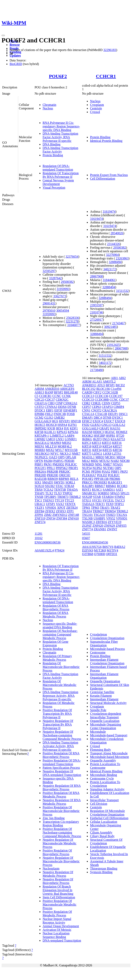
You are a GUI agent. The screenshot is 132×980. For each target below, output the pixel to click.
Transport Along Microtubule (109, 753)
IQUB (51, 428)
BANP (49, 392)
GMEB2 (59, 418)
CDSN (106, 403)
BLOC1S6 (103, 389)
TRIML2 (75, 497)
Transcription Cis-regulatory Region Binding (61, 823)
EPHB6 (39, 414)
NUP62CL (41, 457)
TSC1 (38, 500)
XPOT (61, 508)
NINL (99, 464)
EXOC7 (109, 421)
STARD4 (108, 497)
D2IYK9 (88, 550)
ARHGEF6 (67, 389)
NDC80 (125, 461)
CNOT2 (96, 410)
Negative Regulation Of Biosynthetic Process (58, 881)
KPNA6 (73, 432)
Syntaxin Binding (101, 872)
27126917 (96, 320)
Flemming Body (100, 750)
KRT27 (117, 446)
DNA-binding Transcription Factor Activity (60, 150)
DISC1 (123, 414)
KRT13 (96, 443)
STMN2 (120, 497)
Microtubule (98, 732)
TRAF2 (115, 508)
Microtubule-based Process (107, 649)
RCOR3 (122, 486)
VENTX (70, 504)
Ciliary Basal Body (102, 836)
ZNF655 (121, 526)
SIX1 (38, 482)
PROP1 (73, 468)
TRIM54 (110, 511)
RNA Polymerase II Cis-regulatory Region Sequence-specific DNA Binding (61, 126)
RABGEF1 (115, 482)
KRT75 (87, 454)
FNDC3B (60, 414)
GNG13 (106, 425)
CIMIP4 (119, 407)
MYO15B (71, 450)
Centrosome (98, 652)
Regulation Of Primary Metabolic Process (57, 658)
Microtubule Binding (103, 775)
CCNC (57, 396)
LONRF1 (71, 439)
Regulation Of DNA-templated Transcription (58, 168)
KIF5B (39, 432)
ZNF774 (87, 529)
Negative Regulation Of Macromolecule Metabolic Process (59, 843)
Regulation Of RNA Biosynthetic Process (56, 607)
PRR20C (65, 472)
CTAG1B (101, 414)
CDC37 (50, 400)
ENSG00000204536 (95, 542)
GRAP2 (104, 428)
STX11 (87, 500)
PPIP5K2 (62, 468)
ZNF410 (73, 518)
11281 (38, 534)
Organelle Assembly (103, 760)
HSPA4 (62, 425)
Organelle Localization (105, 721)
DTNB (72, 407)
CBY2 (97, 392)
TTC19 (59, 500)
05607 (86, 538)
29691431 (49, 303)
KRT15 (107, 443)
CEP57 (86, 407)
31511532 (122, 291)
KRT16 (117, 443)
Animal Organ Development (61, 926)
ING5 (106, 439)
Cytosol (95, 112)
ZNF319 (40, 518)
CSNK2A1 (70, 403)
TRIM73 (63, 497)
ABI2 (122, 378)
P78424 (59, 550)
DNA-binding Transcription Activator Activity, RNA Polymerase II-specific (60, 746)
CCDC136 (102, 396)
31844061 (109, 280)
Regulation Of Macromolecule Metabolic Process (59, 685)
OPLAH (71, 457)
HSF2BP (99, 436)
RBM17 (100, 486)
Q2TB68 (88, 554)
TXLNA (121, 515)
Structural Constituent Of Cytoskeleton (106, 841)
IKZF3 (97, 439)
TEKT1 (100, 504)
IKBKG (87, 439)
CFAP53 (107, 407)
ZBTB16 (101, 522)
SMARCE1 (89, 493)
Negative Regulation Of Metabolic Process (58, 874)
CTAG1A (88, 414)
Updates (15, 56)
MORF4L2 (65, 446)
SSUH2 (50, 486)
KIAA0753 (118, 439)
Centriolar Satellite (102, 692)
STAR (97, 497)
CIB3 (51, 403)
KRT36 (117, 450)
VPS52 (111, 518)
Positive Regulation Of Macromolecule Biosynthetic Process (61, 811)
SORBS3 (103, 493)
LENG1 (97, 454)
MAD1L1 (88, 457)
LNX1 (60, 439)
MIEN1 (39, 446)
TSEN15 (48, 500)
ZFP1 (70, 511)
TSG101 (87, 515)
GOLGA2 (119, 425)
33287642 (55, 278)
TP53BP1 (50, 497)
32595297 (49, 271)
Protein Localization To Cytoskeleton (105, 784)
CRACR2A (109, 410)
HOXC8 (51, 425)
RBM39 (53, 479)
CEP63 (96, 407)
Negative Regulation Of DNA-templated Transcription (62, 773)
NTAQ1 (118, 464)
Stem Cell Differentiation (59, 897)
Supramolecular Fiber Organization (104, 643)
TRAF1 (105, 508)
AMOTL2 (109, 382)
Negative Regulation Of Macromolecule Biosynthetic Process (61, 861)
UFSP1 (50, 504)
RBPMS (64, 479)
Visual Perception (54, 188)
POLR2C (114, 475)
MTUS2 (104, 461)
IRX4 (60, 428)
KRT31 (87, 450)
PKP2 (124, 472)
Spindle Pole (98, 710)
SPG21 (125, 493)
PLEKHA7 (89, 475)
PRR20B (52, 472)
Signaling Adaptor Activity (107, 789)
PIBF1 (39, 464)
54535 (86, 534)
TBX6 (39, 490)
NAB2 (115, 461)
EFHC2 (87, 421)
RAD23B (41, 479)
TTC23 (69, 500)
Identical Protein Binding (106, 141)
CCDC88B (102, 400)
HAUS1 (115, 428)
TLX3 (58, 493)
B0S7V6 (108, 547)
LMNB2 (40, 439)
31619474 (109, 212)
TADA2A (88, 504)
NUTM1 (108, 468)
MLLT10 (51, 446)
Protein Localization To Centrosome (105, 766)
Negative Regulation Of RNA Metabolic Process (62, 802)
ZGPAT (87, 526)
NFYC (55, 454)
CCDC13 (88, 396)
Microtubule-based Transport (109, 735)
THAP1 (40, 493)
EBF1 (50, 410)
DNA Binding (51, 144)
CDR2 (86, 403)
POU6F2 (58, 76)
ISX (66, 428)
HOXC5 (40, 425)
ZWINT (112, 529)
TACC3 (120, 500)
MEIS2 (67, 443)
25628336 (73, 318)
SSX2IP (87, 497)
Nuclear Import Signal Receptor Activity (57, 921)
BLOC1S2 (89, 389)
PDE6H (69, 461)
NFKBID (88, 464)
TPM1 (86, 508)
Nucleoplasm (51, 868)
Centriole (96, 108)
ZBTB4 (39, 511)
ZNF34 (51, 518)
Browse (15, 45)
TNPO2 (67, 493)
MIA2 (86, 461)
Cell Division (99, 804)
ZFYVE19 (115, 522)
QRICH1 (65, 475)
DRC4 (98, 418)
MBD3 (100, 457)
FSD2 (86, 425)
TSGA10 (99, 515)
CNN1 (86, 410)
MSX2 (50, 450)
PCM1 (86, 472)
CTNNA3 (51, 407)
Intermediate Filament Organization (104, 676)
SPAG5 (115, 493)
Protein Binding (53, 155)
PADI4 (48, 461)
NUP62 (97, 468)
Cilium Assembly (101, 832)
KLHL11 (50, 432)
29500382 (67, 282)
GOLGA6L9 (43, 421)
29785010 (49, 311)
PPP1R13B (101, 479)
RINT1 (86, 490)
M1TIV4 (112, 550)
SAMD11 (109, 490)
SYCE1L (108, 500)
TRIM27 (98, 511)
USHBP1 (99, 518)
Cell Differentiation (102, 179)
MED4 (121, 457)
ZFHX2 (50, 511)
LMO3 (51, 439)
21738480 (96, 370)
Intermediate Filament (104, 699)
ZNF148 (73, 515)
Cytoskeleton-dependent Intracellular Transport (106, 715)
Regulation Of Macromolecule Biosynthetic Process (61, 667)
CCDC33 (88, 400)
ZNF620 (98, 526)
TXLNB (87, 518)
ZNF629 (109, 526)
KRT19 (97, 446)
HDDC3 (98, 432)
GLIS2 (49, 418)
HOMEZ (122, 432)
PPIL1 (51, 468)
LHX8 (107, 454)
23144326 (113, 244)
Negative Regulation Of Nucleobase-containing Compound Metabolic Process (62, 735)
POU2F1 (40, 468)
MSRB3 (40, 450)
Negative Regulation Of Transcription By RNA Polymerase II (58, 724)
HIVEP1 (64, 421)
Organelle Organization (105, 681)
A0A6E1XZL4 (44, 550)
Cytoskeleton (98, 634)
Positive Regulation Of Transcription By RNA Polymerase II (57, 714)
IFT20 (120, 436)
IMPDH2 (41, 428)
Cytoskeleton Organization (107, 638)
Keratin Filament (101, 696)
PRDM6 (115, 479)
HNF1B (76, 421)
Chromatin (49, 105)
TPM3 (95, 508)
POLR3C (71, 464)
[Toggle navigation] (3, 35)
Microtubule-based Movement (109, 757)
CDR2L (96, 403)
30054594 (63, 311)
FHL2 (49, 414)
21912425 (113, 345)
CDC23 (39, 400)
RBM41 (111, 486)
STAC (60, 486)
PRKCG (87, 482)
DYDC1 (40, 410)
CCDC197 (116, 396)
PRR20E (53, 475)
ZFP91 (39, 515)
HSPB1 (111, 436)
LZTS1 (117, 454)
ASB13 (39, 392)
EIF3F (58, 410)
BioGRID (16, 64)
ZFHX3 (61, 511)
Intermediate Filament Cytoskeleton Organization (107, 661)
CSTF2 (39, 407)
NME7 (76, 454)
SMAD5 (48, 482)
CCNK (66, 396)
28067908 (96, 276)
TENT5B (60, 490)
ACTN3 (69, 385)
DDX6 (62, 407)
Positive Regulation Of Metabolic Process (57, 913)
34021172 (109, 269)
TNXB (39, 497)
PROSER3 (100, 482)
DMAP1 (87, 418)
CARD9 (87, 392)
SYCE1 (97, 500)
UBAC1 (40, 504)
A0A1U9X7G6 (92, 547)
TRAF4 (87, 511)
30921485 (110, 327)
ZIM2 (48, 515)
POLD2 (102, 475)
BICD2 (120, 385)
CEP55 (116, 403)
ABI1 (115, 378)
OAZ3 (53, 457)
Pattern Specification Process (61, 768)
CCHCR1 (106, 76)
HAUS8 (87, 432)
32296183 (110, 50)
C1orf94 (116, 389)
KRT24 (107, 446)
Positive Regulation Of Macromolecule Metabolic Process (59, 904)
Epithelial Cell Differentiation (109, 818)
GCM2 (39, 418)
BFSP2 (58, 392)
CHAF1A (41, 403)
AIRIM (39, 389)
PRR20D (40, 475)
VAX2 (60, 504)
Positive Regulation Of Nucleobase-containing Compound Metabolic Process (62, 832)
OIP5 (61, 457)
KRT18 (87, 446)
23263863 (122, 258)
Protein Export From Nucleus (109, 175)
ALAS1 (97, 382)
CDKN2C (62, 400)
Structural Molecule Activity (108, 703)
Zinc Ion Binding (54, 818)
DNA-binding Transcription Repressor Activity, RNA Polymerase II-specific (60, 696)
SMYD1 (59, 482)
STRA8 (69, 486)
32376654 (72, 257)
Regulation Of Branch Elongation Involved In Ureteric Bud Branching (58, 890)
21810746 (96, 312)
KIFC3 (86, 443)
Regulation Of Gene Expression (55, 643)
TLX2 (49, 493)
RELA (74, 479)
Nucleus (48, 108)
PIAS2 (106, 472)
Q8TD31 (111, 554)
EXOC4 (98, 421)
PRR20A (40, 472)
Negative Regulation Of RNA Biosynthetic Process (62, 787)
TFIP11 (119, 504)
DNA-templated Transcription (62, 940)
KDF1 (74, 428)
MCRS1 (110, 457)
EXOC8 (120, 421)
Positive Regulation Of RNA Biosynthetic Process (61, 755)
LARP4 (69, 436)
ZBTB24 (72, 508)
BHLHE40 (71, 392)
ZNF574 (40, 522)
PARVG (58, 461)
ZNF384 (62, 518)
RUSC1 (97, 490)
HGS (55, 421)
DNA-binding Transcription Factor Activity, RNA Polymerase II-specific (60, 137)
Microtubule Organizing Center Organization (105, 726)
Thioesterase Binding (104, 868)
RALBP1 (88, 486)
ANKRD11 (89, 385)
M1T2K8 (100, 550)
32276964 (112, 255)
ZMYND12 (60, 515)
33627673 (60, 296)
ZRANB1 (100, 529)
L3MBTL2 (57, 436)
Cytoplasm (97, 105)
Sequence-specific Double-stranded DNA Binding (60, 625)
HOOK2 (87, 436)
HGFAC (110, 432)
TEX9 (109, 504)
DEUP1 (113, 414)
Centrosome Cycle (102, 778)
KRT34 (97, 450)
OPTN (39, 461)
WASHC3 (88, 522)
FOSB (71, 414)
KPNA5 (62, 432)
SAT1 (119, 490)
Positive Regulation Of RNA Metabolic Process (61, 795)
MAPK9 (56, 443)
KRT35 (107, 450)
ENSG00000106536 (48, 542)
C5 (36, 396)
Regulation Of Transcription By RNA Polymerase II (61, 175)
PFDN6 (96, 472)
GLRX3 (95, 425)
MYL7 (60, 450)
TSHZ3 (111, 515)
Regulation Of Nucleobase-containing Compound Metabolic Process (60, 634)
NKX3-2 (65, 454)
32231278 (72, 321)
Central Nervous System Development (58, 182)
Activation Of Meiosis (57, 930)
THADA (72, 490)
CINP (59, 403)
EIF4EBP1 (70, 410)
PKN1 (48, 464)
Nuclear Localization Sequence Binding (56, 935)
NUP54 (87, 468)
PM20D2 (58, 464)
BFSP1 (110, 385)
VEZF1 (39, 508)
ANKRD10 (52, 389)
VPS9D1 (51, 508)
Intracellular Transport (104, 800)
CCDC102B (110, 392)
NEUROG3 (42, 454)
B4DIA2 (120, 547)
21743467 (119, 323)
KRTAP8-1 (42, 436)
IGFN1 (72, 425)
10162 (39, 538)
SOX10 (39, 486)
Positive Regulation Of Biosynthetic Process (57, 852)
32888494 (115, 262)
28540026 (117, 233)
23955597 (96, 305)
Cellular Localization (104, 822)
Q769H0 (99, 554)
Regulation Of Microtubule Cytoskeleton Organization (107, 813)
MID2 (94, 461)
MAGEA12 (42, 443)
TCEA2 (48, 490)
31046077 (74, 325)
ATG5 (101, 385)
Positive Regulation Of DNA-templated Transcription (62, 762)
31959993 (63, 289)
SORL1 (70, 482)
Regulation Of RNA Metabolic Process (55, 615)
